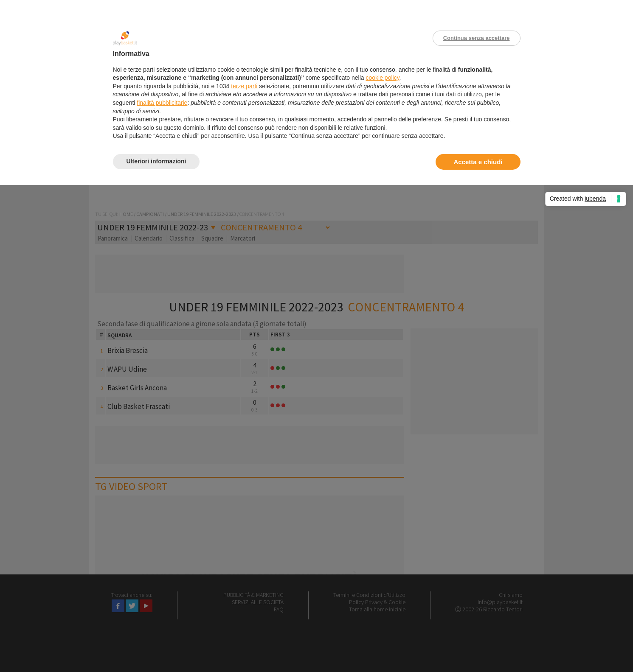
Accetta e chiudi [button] (478, 162)
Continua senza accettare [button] (477, 38)
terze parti (244, 86)
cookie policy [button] (382, 78)
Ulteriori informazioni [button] (156, 161)
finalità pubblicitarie (162, 103)
